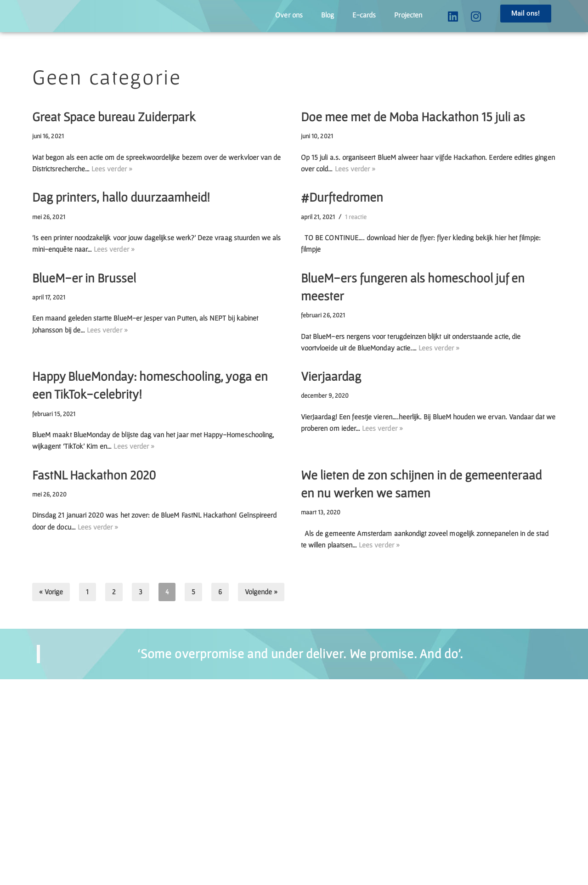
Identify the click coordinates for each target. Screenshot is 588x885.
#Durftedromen (342, 249)
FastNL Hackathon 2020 (94, 640)
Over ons (251, 15)
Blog (299, 15)
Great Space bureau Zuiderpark (114, 131)
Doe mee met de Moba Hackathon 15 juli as (413, 131)
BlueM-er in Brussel (84, 367)
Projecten (401, 15)
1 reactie (381, 271)
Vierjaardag (331, 503)
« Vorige (57, 796)
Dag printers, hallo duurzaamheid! (121, 249)
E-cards (344, 15)
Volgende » (290, 796)
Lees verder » (231, 435)
